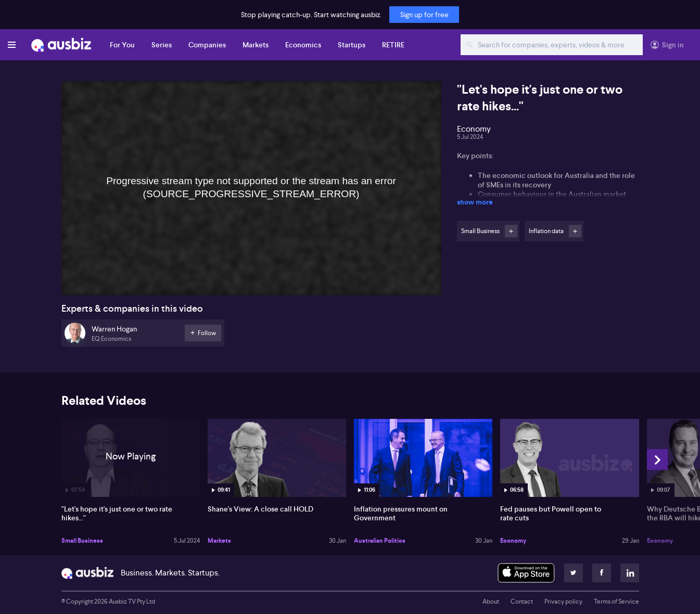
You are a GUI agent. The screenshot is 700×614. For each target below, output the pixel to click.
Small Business (82, 541)
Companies (207, 45)
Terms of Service (616, 602)
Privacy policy (563, 602)
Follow (511, 231)
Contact (522, 602)
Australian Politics (380, 541)
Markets (256, 45)
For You (122, 45)
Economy (513, 541)
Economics (303, 45)
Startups (352, 45)
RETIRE (393, 45)
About (491, 602)
